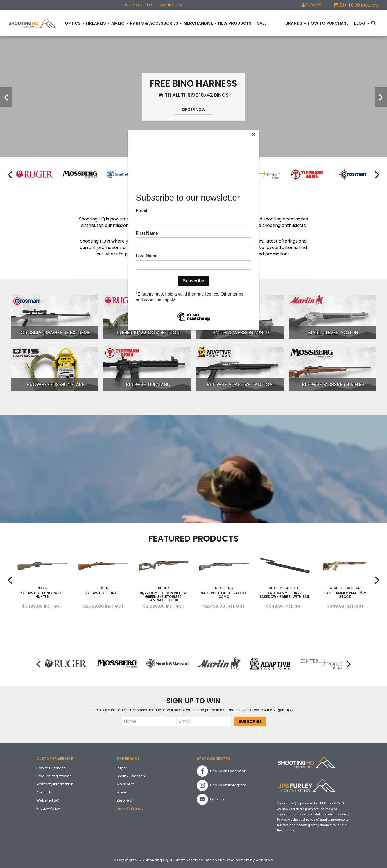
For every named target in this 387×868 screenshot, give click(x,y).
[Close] (258, 132)
